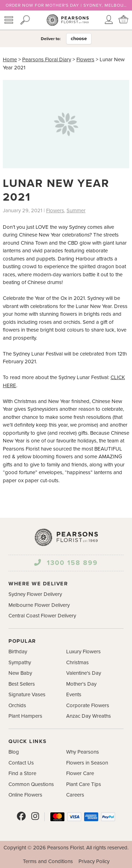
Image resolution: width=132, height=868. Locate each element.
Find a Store (22, 773)
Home (10, 59)
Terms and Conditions (48, 861)
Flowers (85, 59)
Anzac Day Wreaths (89, 716)
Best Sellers (22, 684)
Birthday (18, 652)
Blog (14, 752)
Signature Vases (27, 694)
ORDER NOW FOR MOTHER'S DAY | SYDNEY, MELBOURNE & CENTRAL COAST (66, 5)
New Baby (20, 673)
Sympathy (20, 662)
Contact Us (21, 763)
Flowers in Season (87, 763)
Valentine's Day (84, 673)
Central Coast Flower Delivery (42, 616)
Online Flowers (25, 795)
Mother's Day (81, 684)
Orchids (17, 705)
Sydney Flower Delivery (35, 594)
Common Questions (31, 784)
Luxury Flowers (83, 652)
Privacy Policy (94, 861)
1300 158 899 (66, 563)
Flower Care (80, 773)
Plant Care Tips (84, 784)
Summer (76, 210)
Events (74, 694)
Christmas (77, 662)
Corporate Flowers (88, 705)
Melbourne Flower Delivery (39, 605)
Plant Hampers (25, 716)
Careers (75, 795)
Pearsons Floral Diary (47, 59)
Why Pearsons (83, 752)
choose (79, 39)
